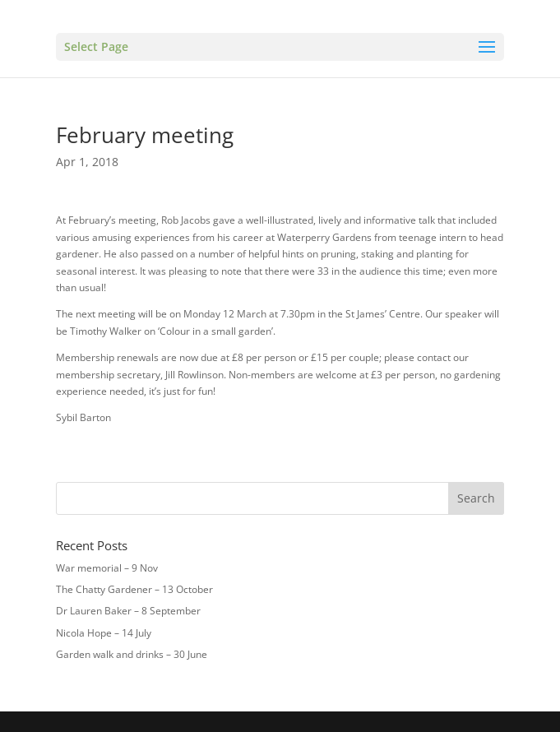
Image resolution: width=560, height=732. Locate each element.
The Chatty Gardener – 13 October (134, 589)
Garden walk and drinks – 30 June (132, 654)
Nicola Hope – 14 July (104, 633)
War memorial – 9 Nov (107, 568)
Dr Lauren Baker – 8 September (128, 611)
